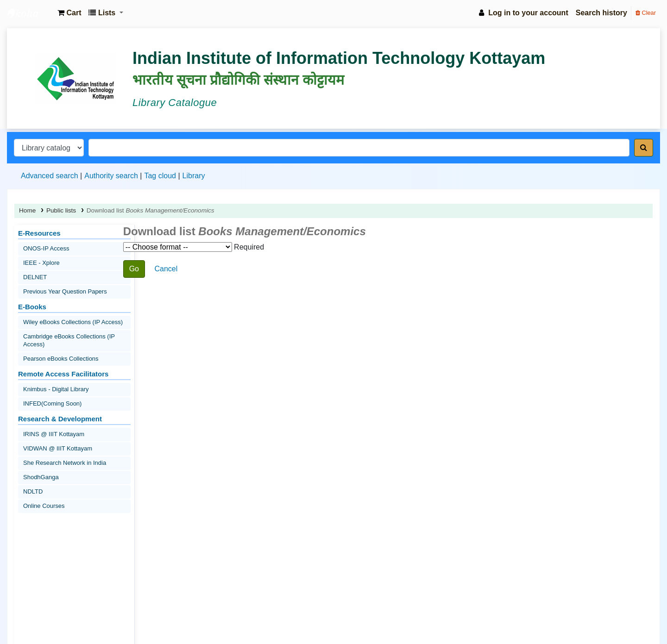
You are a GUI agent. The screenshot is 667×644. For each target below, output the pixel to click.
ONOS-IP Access (46, 248)
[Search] (644, 148)
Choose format (178, 247)
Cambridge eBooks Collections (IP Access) (69, 340)
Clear (646, 13)
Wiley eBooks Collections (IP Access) (73, 322)
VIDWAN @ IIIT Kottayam (58, 448)
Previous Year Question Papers (65, 291)
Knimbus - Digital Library (56, 389)
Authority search (111, 176)
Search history (601, 13)
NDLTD (33, 491)
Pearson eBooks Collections (61, 359)
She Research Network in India (65, 463)
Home (27, 210)
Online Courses (44, 506)
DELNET (35, 277)
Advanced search (50, 176)
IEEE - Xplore (41, 263)
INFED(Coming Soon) (52, 403)
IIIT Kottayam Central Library (31, 13)
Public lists (61, 210)
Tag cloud (160, 176)
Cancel (166, 269)
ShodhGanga (41, 477)
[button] (69, 13)
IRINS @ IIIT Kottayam (54, 434)
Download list (151, 210)
